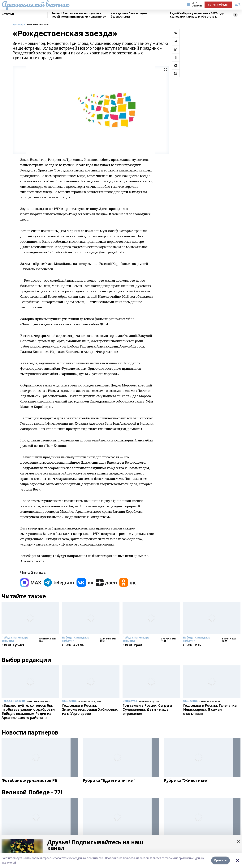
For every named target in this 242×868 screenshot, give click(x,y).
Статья (8, 14)
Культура (19, 25)
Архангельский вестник (35, 4)
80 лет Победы (218, 4)
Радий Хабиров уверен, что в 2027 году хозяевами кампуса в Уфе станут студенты (197, 15)
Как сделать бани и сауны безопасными (129, 15)
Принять (220, 860)
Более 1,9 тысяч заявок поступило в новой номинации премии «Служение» (79, 15)
